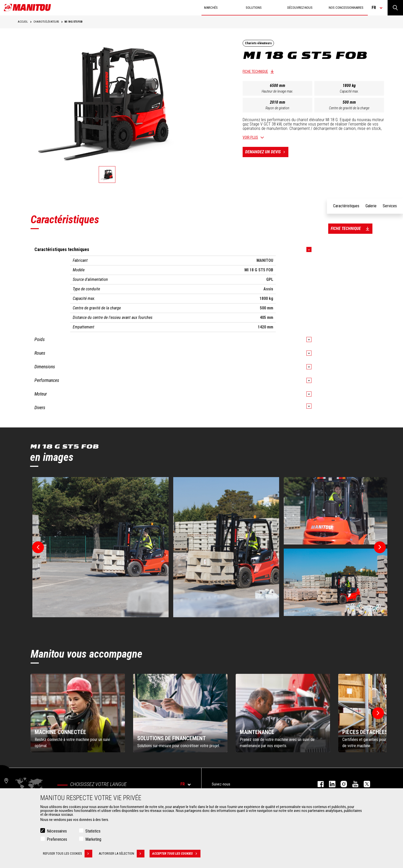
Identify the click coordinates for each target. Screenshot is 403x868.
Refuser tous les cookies (68, 854)
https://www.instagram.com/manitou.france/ (341, 784)
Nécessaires (57, 831)
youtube (353, 784)
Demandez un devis (267, 152)
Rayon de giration (277, 108)
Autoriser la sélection (122, 854)
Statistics (93, 831)
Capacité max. (349, 91)
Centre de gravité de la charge (349, 108)
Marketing (93, 839)
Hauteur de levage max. (277, 91)
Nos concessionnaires (346, 8)
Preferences (57, 839)
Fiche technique (255, 71)
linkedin (330, 784)
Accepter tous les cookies (176, 854)
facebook (318, 784)
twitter (364, 784)
